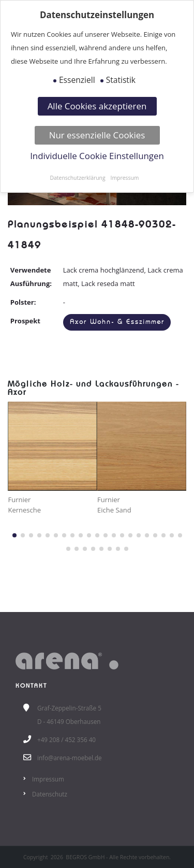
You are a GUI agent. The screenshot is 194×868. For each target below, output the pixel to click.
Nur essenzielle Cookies (97, 135)
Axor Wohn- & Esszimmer (117, 322)
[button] (14, 535)
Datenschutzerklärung (78, 178)
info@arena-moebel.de (70, 758)
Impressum (48, 779)
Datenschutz (50, 794)
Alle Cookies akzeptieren (97, 106)
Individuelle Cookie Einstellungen (97, 156)
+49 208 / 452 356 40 (66, 739)
